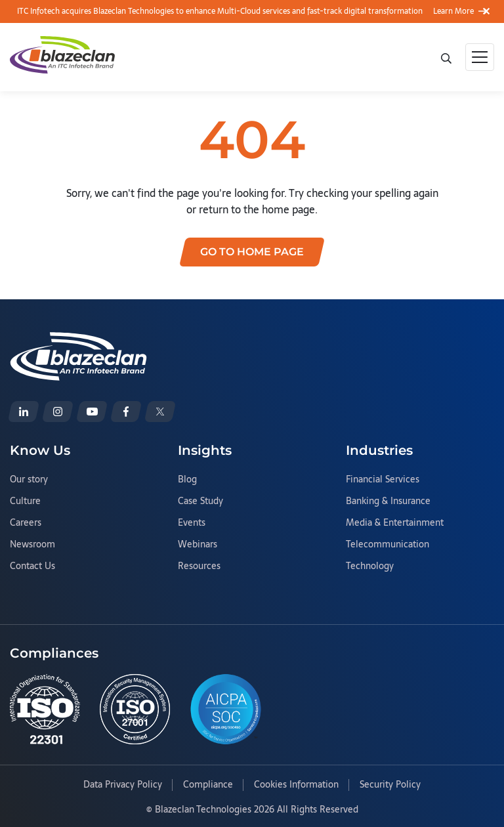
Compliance (208, 785)
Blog (187, 480)
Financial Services (383, 480)
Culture (25, 501)
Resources (199, 566)
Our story (29, 480)
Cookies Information (296, 785)
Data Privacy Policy (123, 785)
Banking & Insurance (388, 501)
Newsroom (32, 545)
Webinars (198, 545)
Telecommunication (388, 545)
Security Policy (390, 785)
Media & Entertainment (395, 523)
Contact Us (32, 566)
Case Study (200, 501)
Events (192, 523)
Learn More (460, 11)
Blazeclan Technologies (203, 809)
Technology (370, 566)
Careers (26, 523)
